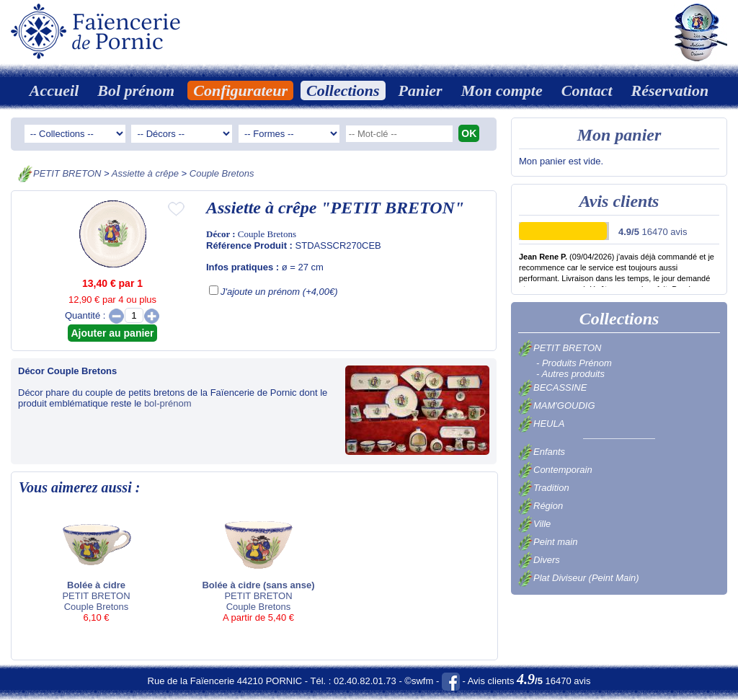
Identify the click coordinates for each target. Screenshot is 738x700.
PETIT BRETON (67, 173)
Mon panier (619, 135)
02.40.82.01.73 (365, 681)
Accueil (54, 90)
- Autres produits (570, 374)
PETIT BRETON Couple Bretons (96, 567)
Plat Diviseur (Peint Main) (579, 578)
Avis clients (619, 201)
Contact (587, 90)
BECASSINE (552, 387)
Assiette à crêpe (145, 173)
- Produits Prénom (574, 363)
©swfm (419, 681)
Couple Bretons (222, 173)
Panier (421, 90)
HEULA (541, 424)
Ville (534, 524)
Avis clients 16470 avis (529, 681)
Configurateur (240, 90)
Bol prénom (136, 90)
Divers (539, 560)
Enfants (542, 452)
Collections (343, 90)
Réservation (670, 90)
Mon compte (502, 90)
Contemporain (555, 470)
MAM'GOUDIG (557, 406)
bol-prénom (168, 403)
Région (541, 506)
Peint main (548, 542)
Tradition (544, 488)
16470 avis (653, 232)
